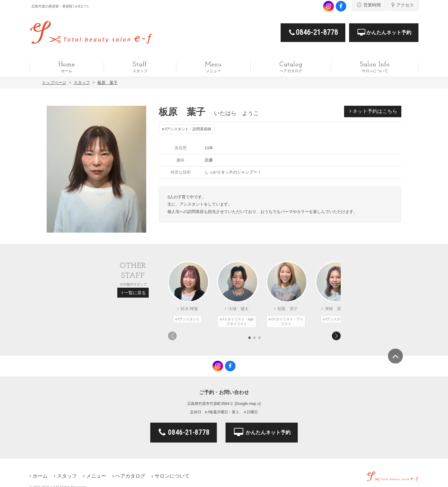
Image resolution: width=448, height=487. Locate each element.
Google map (246, 404)
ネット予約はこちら (373, 111)
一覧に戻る (134, 293)
